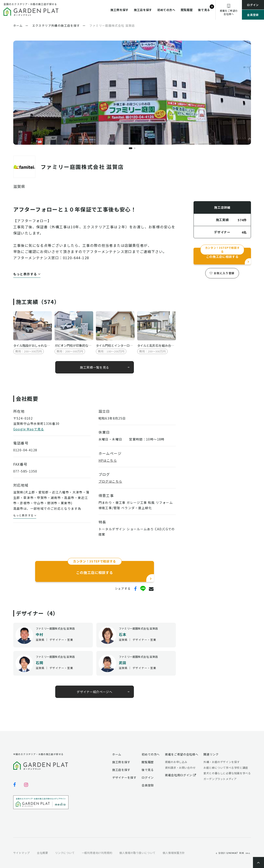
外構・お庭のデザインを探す (222, 762)
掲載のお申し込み (176, 762)
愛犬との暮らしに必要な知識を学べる (227, 773)
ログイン (253, 5)
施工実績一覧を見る (94, 367)
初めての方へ (166, 10)
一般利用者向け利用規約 (97, 853)
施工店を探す (143, 10)
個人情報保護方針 (174, 853)
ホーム (117, 754)
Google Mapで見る (29, 429)
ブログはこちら (110, 481)
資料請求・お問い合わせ (180, 768)
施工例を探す (120, 10)
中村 (40, 634)
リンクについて (65, 853)
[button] (131, 148)
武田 (123, 663)
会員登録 (253, 15)
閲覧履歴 (187, 10)
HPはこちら (108, 460)
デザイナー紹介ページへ (95, 692)
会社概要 (42, 853)
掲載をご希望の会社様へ (182, 754)
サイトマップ (22, 853)
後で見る (204, 10)
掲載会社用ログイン (180, 775)
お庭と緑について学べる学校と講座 (226, 768)
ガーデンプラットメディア (220, 779)
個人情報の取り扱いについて (137, 853)
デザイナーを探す (124, 777)
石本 (123, 634)
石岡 (40, 663)
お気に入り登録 (222, 273)
